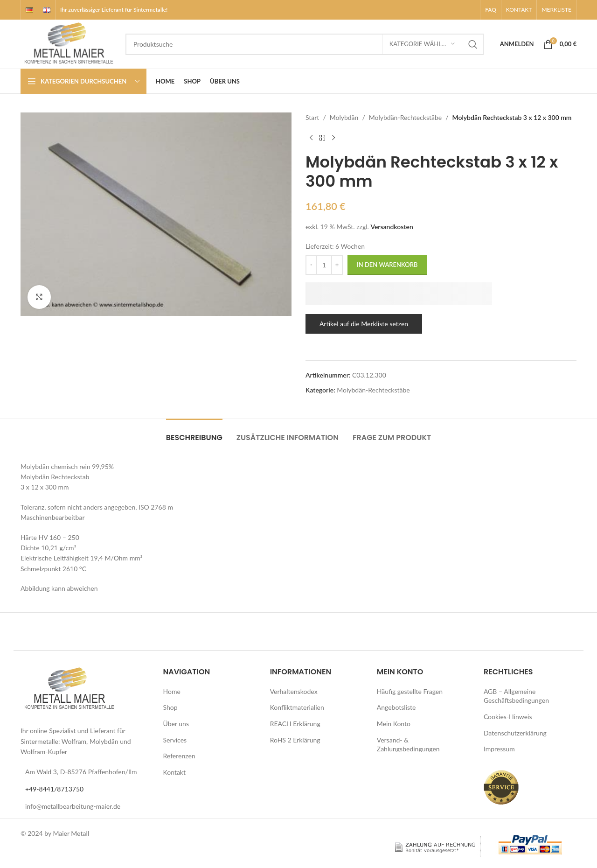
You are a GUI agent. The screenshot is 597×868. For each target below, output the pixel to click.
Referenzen (179, 756)
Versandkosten (392, 227)
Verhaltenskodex (294, 691)
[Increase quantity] (337, 265)
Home (172, 691)
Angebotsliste (396, 707)
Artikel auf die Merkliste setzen (364, 324)
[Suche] (305, 44)
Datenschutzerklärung (515, 733)
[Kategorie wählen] (422, 44)
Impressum (499, 749)
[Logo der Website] (68, 43)
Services (175, 740)
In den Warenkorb (387, 265)
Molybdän (344, 117)
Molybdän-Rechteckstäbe (405, 117)
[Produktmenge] (324, 265)
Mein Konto (394, 724)
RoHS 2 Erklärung (295, 740)
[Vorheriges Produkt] (311, 138)
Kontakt (175, 772)
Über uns (176, 724)
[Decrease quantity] (311, 265)
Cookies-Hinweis (508, 717)
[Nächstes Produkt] (333, 138)
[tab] (194, 433)
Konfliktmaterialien (297, 707)
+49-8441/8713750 (54, 789)
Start (312, 117)
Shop (170, 707)
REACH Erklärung (295, 724)
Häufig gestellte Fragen (410, 691)
